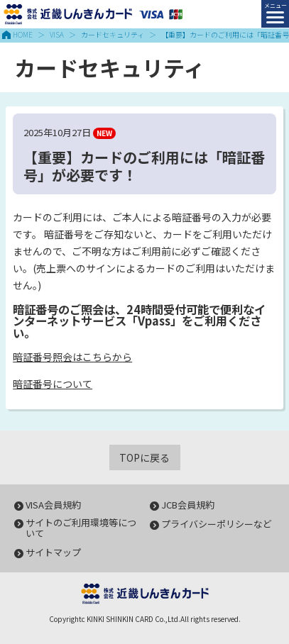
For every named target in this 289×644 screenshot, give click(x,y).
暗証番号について (53, 384)
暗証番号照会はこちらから (72, 357)
